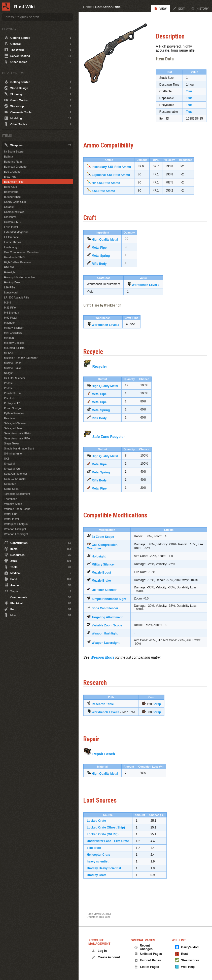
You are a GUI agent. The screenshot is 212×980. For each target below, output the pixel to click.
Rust (181, 954)
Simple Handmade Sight (19, 448)
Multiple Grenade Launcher (21, 358)
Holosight (102, 562)
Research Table (106, 714)
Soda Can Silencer (108, 618)
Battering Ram (13, 162)
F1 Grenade (11, 237)
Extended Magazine (16, 232)
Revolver (9, 418)
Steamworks (187, 960)
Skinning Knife (13, 454)
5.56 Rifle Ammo (107, 197)
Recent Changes (143, 947)
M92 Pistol (10, 318)
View (160, 8)
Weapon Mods (106, 667)
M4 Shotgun (11, 313)
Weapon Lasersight (109, 652)
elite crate (97, 857)
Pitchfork (9, 398)
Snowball (10, 464)
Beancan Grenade (15, 167)
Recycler (103, 372)
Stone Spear (12, 489)
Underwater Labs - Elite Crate (111, 850)
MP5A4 (9, 353)
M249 (8, 303)
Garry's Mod (187, 947)
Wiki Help (185, 967)
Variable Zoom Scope (110, 635)
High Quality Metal (108, 245)
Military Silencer (107, 571)
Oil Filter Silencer (107, 596)
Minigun (9, 338)
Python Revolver (14, 413)
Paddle (8, 383)
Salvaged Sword (14, 428)
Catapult (9, 207)
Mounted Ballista (14, 348)
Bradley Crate (100, 884)
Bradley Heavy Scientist (107, 878)
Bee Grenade (12, 172)
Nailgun (9, 373)
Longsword (11, 292)
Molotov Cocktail (14, 343)
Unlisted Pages (148, 954)
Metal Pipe (102, 253)
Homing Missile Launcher (20, 277)
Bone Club (10, 187)
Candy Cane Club (15, 202)
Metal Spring (104, 261)
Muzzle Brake (104, 587)
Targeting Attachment (110, 627)
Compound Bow (14, 212)
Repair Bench (107, 763)
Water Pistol (11, 519)
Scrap (160, 714)
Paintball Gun (12, 393)
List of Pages (147, 967)
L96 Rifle (9, 287)
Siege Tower (12, 443)
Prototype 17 (12, 403)
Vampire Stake (13, 504)
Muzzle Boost (105, 579)
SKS (7, 459)
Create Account (106, 957)
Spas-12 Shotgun (15, 479)
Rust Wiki (24, 7)
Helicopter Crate (102, 864)
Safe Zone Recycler (112, 442)
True (192, 94)
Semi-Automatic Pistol (18, 433)
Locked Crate (100, 830)
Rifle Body (102, 270)
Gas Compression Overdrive (22, 252)
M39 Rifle (10, 308)
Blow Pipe (10, 177)
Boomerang (11, 192)
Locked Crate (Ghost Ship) (109, 837)
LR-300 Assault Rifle (17, 297)
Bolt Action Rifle (108, 7)
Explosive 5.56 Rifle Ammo (114, 181)
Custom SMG (12, 222)
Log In (99, 951)
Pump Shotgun (13, 408)
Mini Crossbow (13, 333)
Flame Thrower (13, 242)
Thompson (11, 499)
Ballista (8, 157)
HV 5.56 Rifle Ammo (109, 189)
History (200, 8)
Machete (9, 323)
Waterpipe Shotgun (16, 524)
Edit (179, 8)
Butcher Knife (12, 197)
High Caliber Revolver (17, 262)
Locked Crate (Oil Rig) (106, 844)
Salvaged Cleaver (15, 423)
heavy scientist (101, 871)
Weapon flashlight (108, 643)
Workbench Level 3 (149, 291)
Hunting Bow (12, 282)
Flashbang (10, 247)
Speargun (10, 484)
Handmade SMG (14, 257)
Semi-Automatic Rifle (17, 438)
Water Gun (11, 514)
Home (87, 7)
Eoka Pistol (11, 227)
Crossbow (10, 217)
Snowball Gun (13, 469)
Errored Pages (148, 960)
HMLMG (9, 267)
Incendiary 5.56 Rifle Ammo (115, 173)
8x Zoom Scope (106, 543)
